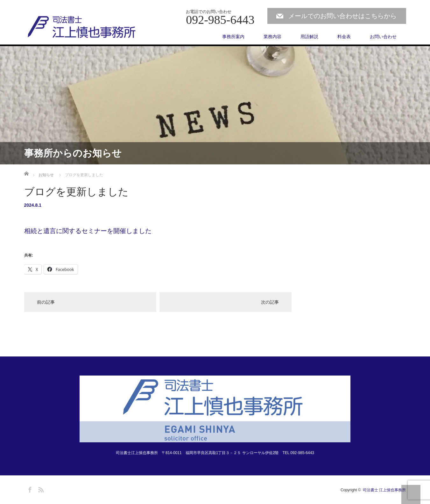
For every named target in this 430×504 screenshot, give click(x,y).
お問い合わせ (383, 37)
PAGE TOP (411, 494)
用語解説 (309, 37)
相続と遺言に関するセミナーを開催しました (88, 231)
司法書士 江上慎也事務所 (384, 490)
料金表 (344, 37)
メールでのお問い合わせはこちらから (342, 16)
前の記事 (46, 302)
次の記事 (270, 302)
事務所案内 (233, 37)
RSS (40, 489)
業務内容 (272, 37)
